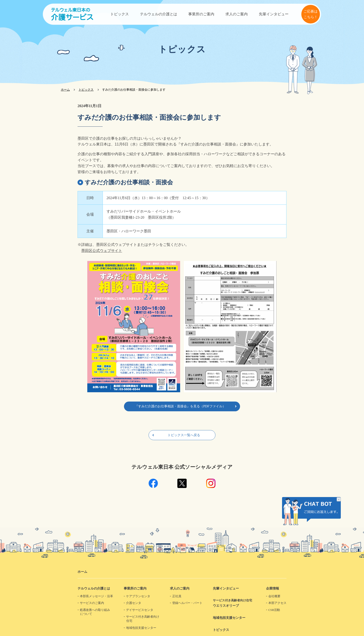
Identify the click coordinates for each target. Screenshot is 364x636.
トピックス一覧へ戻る (184, 435)
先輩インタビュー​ (274, 14)
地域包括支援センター (141, 628)
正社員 (177, 596)
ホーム (65, 90)
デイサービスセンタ (140, 610)
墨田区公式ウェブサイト (102, 251)
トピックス (120, 14)
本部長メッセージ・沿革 (96, 596)
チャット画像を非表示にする (339, 500)
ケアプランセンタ (138, 596)
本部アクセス (277, 603)
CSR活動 (274, 610)
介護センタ (134, 603)
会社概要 (274, 596)
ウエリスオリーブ (234, 603)
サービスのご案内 (92, 603)
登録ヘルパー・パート (187, 603)
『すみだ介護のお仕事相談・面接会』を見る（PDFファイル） (180, 406)
